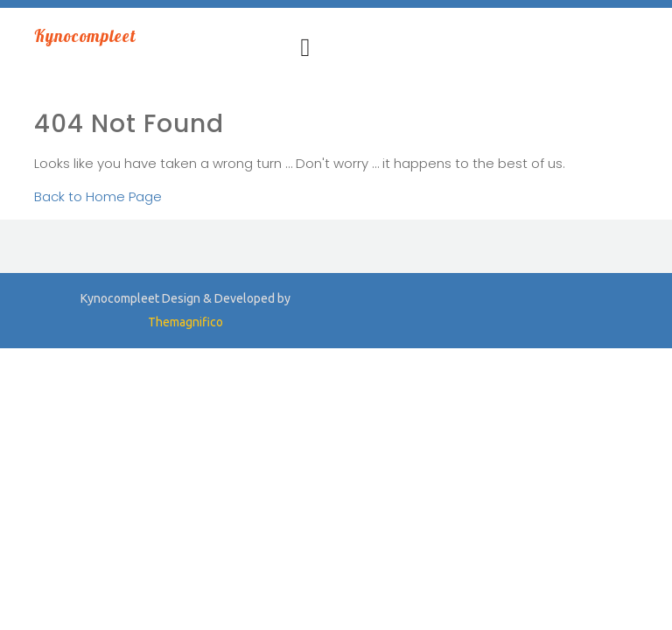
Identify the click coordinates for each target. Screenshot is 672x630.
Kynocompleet (85, 36)
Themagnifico (185, 322)
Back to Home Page (98, 196)
